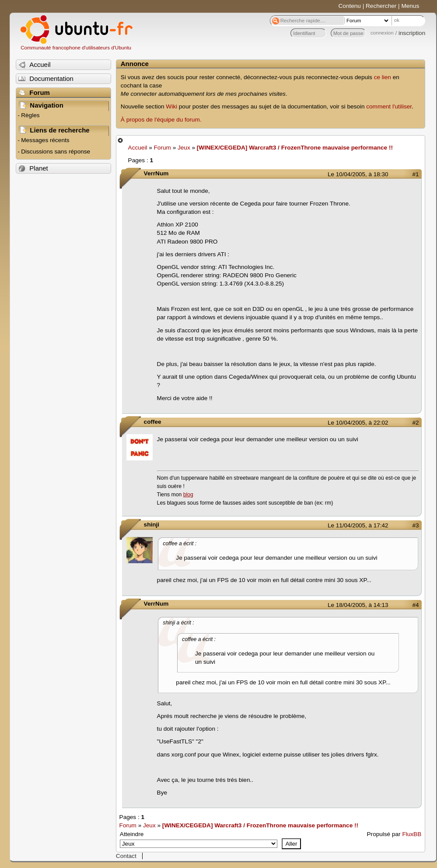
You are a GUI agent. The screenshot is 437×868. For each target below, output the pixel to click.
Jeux (184, 148)
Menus (410, 6)
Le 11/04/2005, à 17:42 (358, 525)
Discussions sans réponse (56, 152)
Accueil (138, 148)
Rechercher (381, 6)
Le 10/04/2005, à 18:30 (358, 174)
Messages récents (45, 140)
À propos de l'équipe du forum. (161, 120)
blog (188, 495)
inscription (412, 33)
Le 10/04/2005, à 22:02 (358, 423)
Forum (163, 148)
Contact (126, 856)
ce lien (383, 77)
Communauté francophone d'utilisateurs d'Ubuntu (76, 48)
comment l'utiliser (389, 106)
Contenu (350, 6)
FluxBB (412, 834)
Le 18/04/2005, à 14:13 (358, 605)
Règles (30, 115)
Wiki (171, 106)
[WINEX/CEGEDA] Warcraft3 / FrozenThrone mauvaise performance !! (295, 148)
